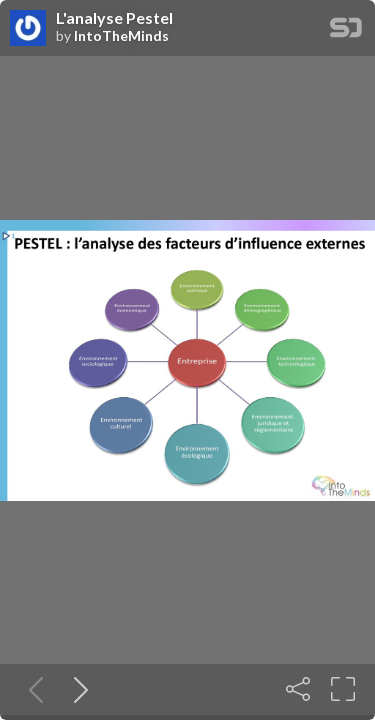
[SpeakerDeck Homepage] (346, 31)
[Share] (298, 689)
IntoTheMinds (121, 36)
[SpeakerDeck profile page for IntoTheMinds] (28, 29)
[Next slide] (77, 689)
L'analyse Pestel (114, 18)
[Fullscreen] (343, 689)
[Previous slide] (32, 689)
